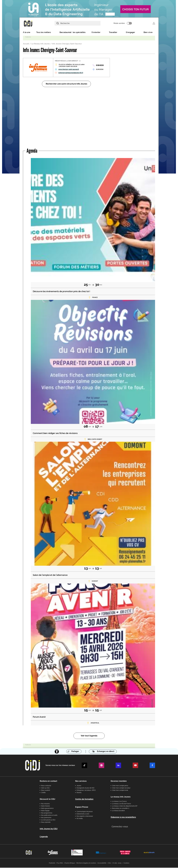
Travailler (113, 33)
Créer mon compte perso (120, 786)
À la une (27, 33)
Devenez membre (119, 781)
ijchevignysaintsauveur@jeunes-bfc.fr (71, 73)
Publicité (52, 863)
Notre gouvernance (47, 809)
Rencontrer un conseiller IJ (121, 809)
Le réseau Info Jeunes (121, 797)
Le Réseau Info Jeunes (41, 44)
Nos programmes (47, 813)
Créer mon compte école (120, 791)
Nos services (81, 781)
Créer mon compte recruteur (121, 788)
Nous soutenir (46, 791)
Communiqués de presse (85, 812)
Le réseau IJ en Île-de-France (122, 804)
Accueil (26, 44)
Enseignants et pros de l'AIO (85, 788)
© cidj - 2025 (117, 863)
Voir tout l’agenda (89, 736)
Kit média (80, 819)
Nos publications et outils (49, 816)
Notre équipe (45, 811)
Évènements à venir (83, 814)
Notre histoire (45, 806)
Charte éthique (70, 863)
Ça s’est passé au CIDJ (48, 820)
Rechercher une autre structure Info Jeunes (66, 84)
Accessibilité (102, 863)
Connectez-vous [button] (120, 827)
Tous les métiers (44, 33)
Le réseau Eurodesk (118, 811)
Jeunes (79, 786)
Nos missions (45, 804)
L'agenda (44, 837)
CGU (109, 863)
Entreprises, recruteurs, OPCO (86, 791)
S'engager (130, 33)
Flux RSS (60, 863)
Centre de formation (84, 799)
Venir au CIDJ (45, 788)
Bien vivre (148, 33)
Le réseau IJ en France (119, 802)
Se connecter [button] (154, 23)
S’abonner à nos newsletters (123, 818)
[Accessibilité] (57, 752)
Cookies (126, 863)
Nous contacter (46, 786)
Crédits (43, 793)
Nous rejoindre (46, 823)
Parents (79, 793)
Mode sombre (123, 23)
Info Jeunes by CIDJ (49, 829)
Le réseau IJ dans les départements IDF (125, 806)
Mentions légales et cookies (86, 863)
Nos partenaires (46, 818)
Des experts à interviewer (85, 817)
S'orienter (96, 33)
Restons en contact (48, 781)
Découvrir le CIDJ (47, 799)
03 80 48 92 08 (100, 66)
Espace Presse (82, 807)
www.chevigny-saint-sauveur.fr (69, 70)
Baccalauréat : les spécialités (73, 33)
